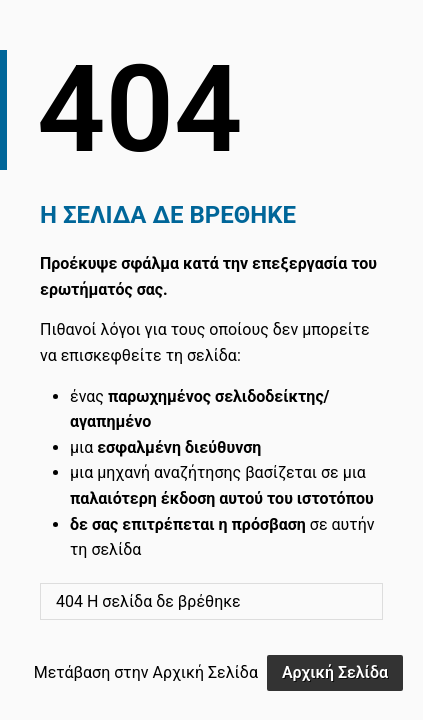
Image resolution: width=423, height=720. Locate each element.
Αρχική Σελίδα (335, 672)
